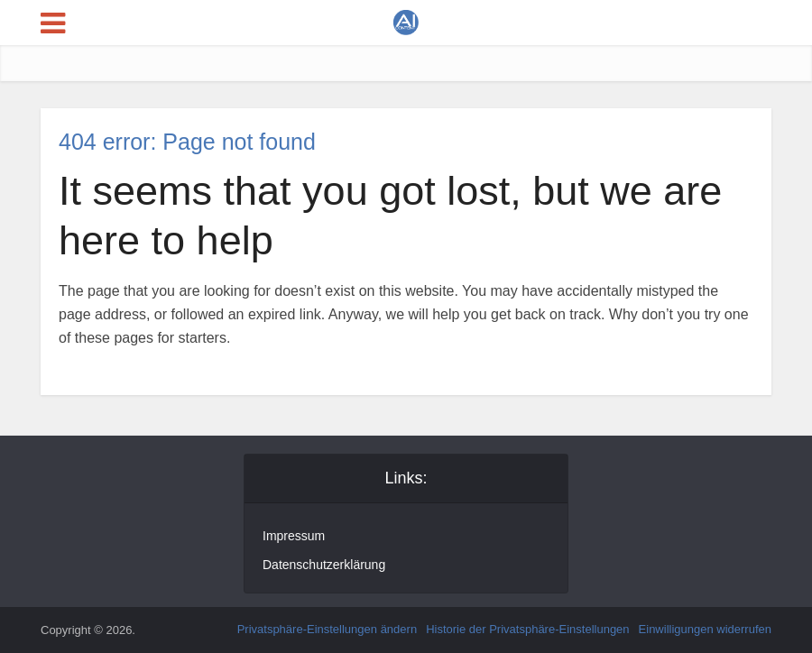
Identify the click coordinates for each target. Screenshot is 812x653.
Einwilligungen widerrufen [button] (705, 629)
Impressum (294, 536)
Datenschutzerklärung (324, 565)
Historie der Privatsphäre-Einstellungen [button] (527, 629)
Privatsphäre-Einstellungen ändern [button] (327, 629)
